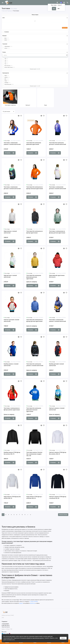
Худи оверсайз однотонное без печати (57, 276)
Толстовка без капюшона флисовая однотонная (34, 144)
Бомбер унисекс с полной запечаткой (11, 365)
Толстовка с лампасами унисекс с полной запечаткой (12, 144)
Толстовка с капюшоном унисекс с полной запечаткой (57, 320)
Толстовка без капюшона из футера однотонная (34, 232)
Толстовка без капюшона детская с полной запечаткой (57, 144)
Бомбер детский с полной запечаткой (56, 365)
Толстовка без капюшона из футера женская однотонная (35, 188)
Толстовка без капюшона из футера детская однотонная (34, 320)
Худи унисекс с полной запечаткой (10, 232)
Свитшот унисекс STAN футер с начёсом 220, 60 (58, 497)
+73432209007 (5, 624)
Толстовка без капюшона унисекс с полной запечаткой (35, 365)
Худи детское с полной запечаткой (10, 276)
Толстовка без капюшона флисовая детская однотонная (34, 277)
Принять (63, 638)
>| (30, 515)
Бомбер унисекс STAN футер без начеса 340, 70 (12, 453)
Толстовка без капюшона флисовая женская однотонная (34, 410)
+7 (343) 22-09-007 (34, 602)
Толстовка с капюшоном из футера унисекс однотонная (12, 409)
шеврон (21, 603)
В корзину (10, 153)
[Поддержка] (67, 3)
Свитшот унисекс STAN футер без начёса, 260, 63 (58, 453)
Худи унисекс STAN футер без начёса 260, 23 (12, 497)
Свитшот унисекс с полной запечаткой (57, 409)
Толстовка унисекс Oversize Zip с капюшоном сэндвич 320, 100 (34, 454)
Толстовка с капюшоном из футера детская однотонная (57, 232)
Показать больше (63, 515)
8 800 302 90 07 (6, 625)
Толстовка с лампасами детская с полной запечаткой (12, 188)
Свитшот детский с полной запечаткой (11, 320)
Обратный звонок (6, 627)
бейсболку (33, 603)
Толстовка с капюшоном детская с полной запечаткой (57, 188)
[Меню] (3, 3)
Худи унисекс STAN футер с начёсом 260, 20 (34, 497)
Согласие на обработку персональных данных (32, 638)
